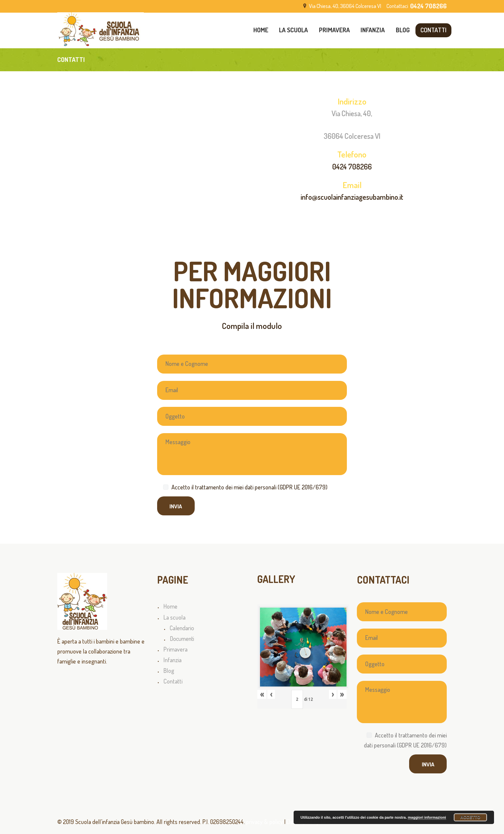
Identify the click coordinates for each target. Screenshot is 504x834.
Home (170, 606)
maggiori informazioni (427, 817)
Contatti (173, 681)
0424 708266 (352, 166)
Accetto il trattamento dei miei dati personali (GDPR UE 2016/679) (250, 487)
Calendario (182, 628)
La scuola (174, 617)
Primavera (175, 649)
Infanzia (172, 660)
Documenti (182, 639)
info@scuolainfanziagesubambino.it (352, 197)
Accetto (471, 817)
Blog (169, 671)
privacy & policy (264, 822)
